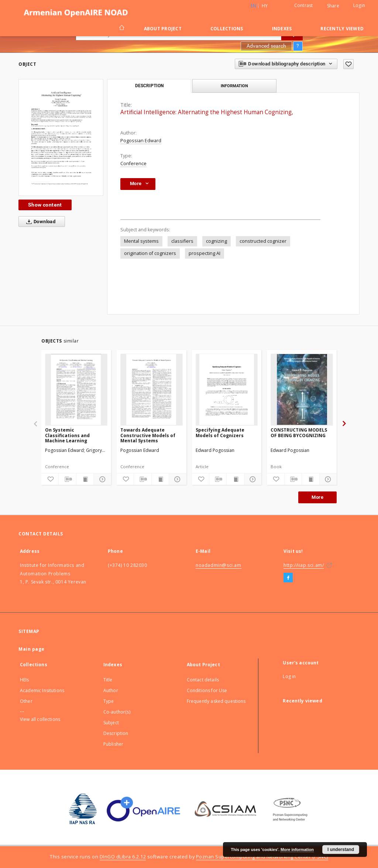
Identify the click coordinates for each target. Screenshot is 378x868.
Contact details (203, 680)
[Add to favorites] (348, 64)
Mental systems (141, 241)
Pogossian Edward (141, 141)
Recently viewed (342, 29)
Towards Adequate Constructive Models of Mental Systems (148, 435)
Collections (227, 29)
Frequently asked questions (216, 701)
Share (333, 6)
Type (109, 701)
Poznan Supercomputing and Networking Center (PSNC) (262, 857)
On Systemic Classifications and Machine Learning (67, 435)
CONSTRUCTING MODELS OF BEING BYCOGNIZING (299, 433)
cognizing (217, 241)
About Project (163, 29)
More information (297, 850)
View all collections (40, 719)
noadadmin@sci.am (219, 565)
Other (26, 701)
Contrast (304, 5)
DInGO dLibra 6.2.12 (123, 857)
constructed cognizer (263, 241)
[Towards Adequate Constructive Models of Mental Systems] (152, 389)
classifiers (182, 241)
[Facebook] (288, 578)
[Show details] (101, 479)
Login (359, 5)
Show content (45, 205)
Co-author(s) (117, 712)
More (317, 497)
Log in (289, 676)
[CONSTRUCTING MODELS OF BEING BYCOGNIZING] (302, 389)
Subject (111, 723)
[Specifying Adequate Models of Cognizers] (227, 389)
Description (116, 733)
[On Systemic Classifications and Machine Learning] (76, 389)
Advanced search (266, 46)
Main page (32, 649)
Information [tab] (234, 86)
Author (111, 690)
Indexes (282, 29)
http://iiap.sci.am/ (304, 565)
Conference (133, 164)
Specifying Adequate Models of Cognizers (220, 433)
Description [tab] (149, 86)
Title (108, 680)
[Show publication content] (85, 479)
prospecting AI (205, 253)
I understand (341, 850)
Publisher (113, 744)
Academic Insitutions (42, 690)
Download (39, 222)
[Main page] (121, 28)
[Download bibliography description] (67, 479)
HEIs (25, 680)
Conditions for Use (207, 690)
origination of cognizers (150, 253)
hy (265, 6)
